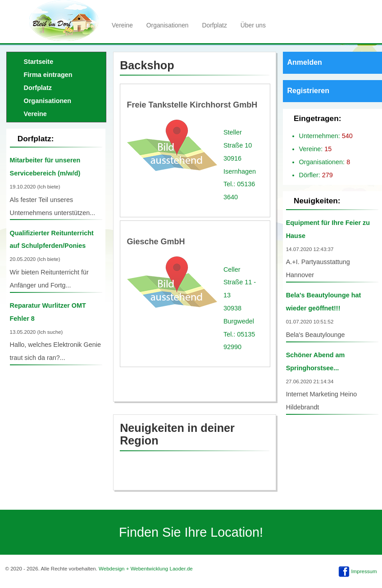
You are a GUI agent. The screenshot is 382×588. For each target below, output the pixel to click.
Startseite (39, 62)
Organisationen (168, 25)
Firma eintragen (48, 75)
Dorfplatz (215, 25)
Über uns (253, 25)
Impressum (364, 571)
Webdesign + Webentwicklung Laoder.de (146, 569)
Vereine (122, 25)
